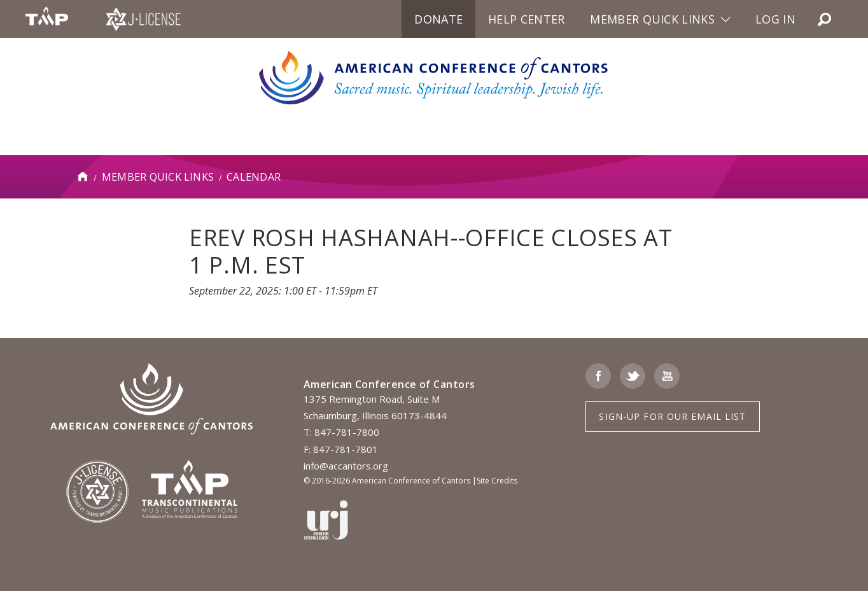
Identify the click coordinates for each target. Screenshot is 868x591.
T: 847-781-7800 (341, 432)
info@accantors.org (346, 466)
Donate (438, 19)
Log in (775, 19)
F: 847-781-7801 (341, 449)
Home (83, 177)
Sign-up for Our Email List (672, 416)
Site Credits (497, 481)
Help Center (526, 19)
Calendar (254, 177)
